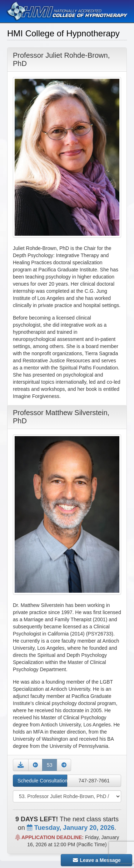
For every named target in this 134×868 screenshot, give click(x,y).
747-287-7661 (94, 781)
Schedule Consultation (42, 781)
